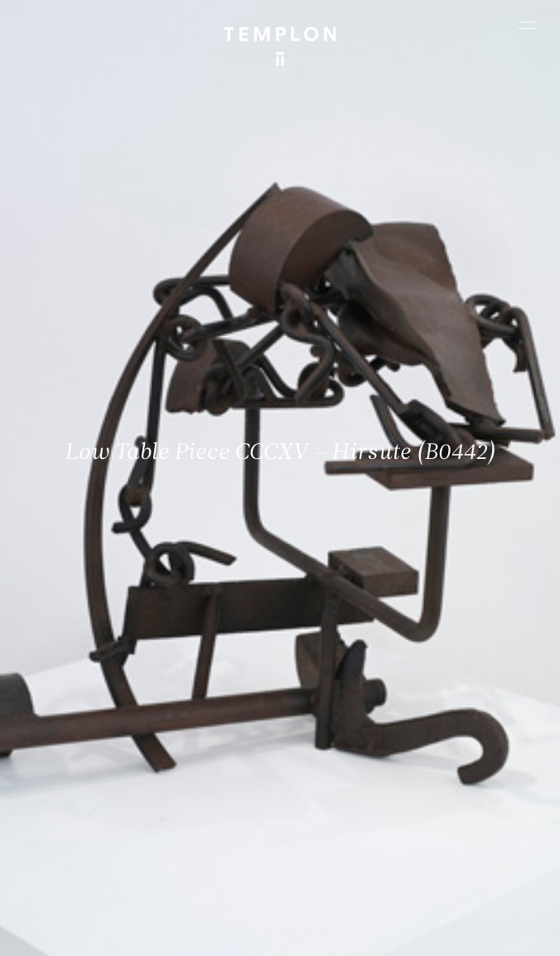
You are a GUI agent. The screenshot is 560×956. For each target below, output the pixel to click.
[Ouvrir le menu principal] (527, 25)
